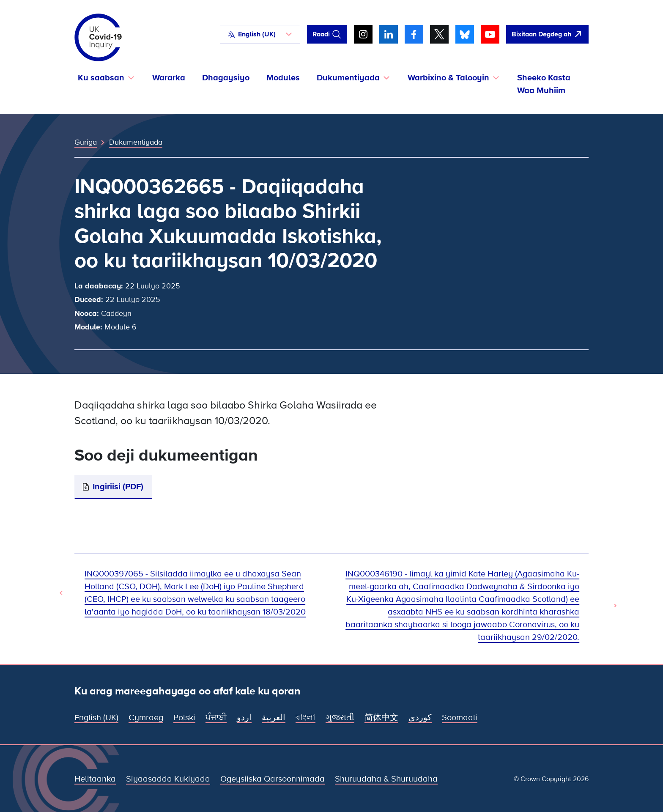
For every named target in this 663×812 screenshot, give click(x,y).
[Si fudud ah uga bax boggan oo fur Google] (547, 34)
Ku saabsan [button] (101, 78)
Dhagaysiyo (226, 78)
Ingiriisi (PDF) (118, 487)
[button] (260, 34)
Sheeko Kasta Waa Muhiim (544, 84)
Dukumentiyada (136, 142)
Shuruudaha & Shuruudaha (386, 779)
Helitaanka (95, 779)
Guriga (86, 142)
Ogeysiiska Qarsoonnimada (273, 779)
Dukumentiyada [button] (348, 78)
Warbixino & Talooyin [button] (448, 78)
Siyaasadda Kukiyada (168, 779)
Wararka (169, 78)
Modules (283, 78)
